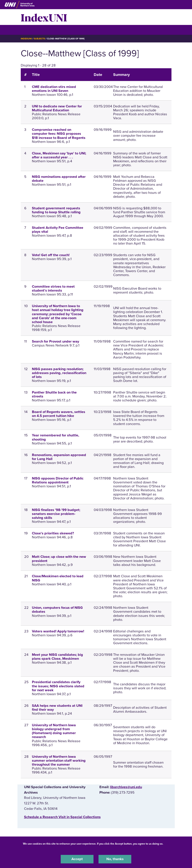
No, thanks (115, 859)
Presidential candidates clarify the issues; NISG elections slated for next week (58, 686)
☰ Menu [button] (29, 30)
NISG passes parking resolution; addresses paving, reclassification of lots (59, 373)
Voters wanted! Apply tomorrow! (58, 631)
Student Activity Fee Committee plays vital (58, 230)
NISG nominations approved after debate (59, 179)
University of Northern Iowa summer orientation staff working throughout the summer (59, 761)
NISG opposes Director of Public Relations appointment (58, 480)
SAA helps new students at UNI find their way (57, 708)
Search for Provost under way (55, 341)
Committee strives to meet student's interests (53, 289)
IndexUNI (44, 17)
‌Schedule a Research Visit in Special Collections (62, 817)
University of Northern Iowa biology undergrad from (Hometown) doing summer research (54, 731)
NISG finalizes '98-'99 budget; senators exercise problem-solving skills (56, 514)
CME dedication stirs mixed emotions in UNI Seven (54, 89)
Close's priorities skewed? (53, 533)
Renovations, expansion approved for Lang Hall (59, 457)
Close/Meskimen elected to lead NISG (58, 578)
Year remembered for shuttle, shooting (55, 437)
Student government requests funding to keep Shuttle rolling (56, 210)
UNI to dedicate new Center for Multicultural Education (57, 108)
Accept (77, 859)
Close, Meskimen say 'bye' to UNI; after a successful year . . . (59, 155)
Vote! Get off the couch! (51, 255)
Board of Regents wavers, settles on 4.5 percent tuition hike (59, 414)
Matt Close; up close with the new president (59, 559)
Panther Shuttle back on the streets (54, 394)
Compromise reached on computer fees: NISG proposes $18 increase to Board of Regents (59, 134)
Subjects (39, 39)
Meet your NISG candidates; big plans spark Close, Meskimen (57, 657)
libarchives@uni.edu (126, 787)
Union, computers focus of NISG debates (57, 610)
